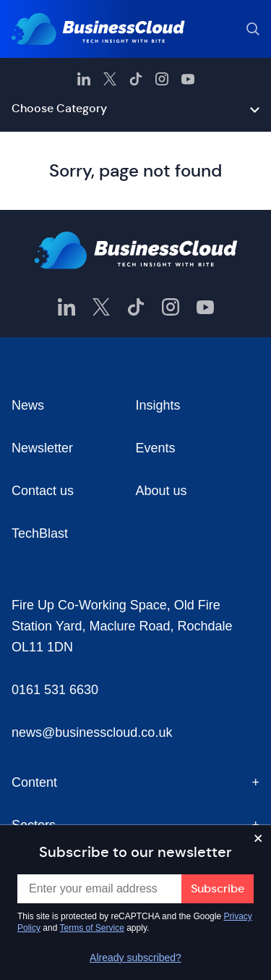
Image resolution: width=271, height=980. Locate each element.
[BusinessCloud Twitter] (110, 79)
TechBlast (40, 533)
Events (156, 448)
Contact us (43, 491)
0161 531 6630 (55, 690)
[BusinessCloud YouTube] (188, 79)
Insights (158, 405)
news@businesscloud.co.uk (92, 732)
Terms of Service (92, 928)
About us (162, 491)
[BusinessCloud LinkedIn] (84, 79)
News (28, 405)
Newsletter (42, 448)
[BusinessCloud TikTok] (136, 79)
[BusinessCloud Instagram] (162, 79)
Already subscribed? (135, 958)
